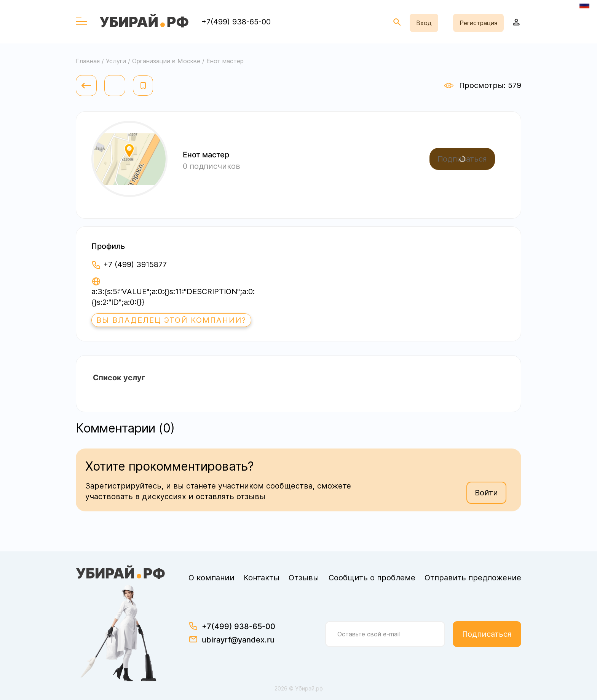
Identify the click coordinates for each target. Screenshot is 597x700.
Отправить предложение (473, 578)
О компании (212, 578)
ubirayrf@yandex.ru (238, 640)
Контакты (262, 578)
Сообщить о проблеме (372, 578)
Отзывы (304, 578)
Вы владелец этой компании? (171, 320)
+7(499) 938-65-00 (236, 22)
